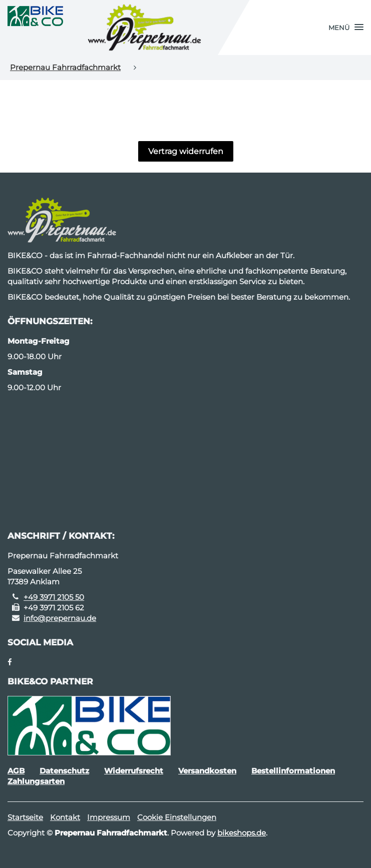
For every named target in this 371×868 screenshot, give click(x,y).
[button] (346, 28)
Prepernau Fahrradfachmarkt (65, 67)
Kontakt (65, 817)
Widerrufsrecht (134, 771)
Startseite (25, 817)
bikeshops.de (242, 833)
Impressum (109, 817)
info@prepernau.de (60, 618)
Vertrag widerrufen (186, 151)
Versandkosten (207, 771)
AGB (16, 771)
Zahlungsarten (36, 781)
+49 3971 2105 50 (54, 597)
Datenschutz (64, 771)
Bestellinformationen (293, 771)
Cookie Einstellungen (177, 817)
